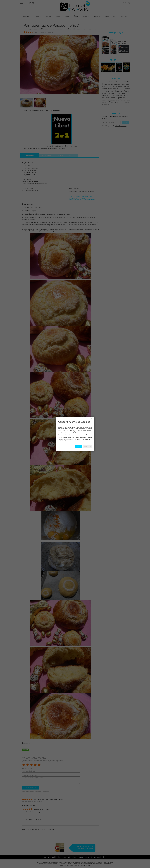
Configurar (88, 446)
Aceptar (78, 446)
